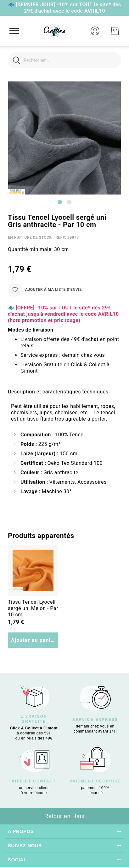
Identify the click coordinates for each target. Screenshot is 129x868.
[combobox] (64, 60)
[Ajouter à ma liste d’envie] (45, 290)
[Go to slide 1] (60, 202)
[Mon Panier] (115, 31)
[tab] (64, 392)
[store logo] (54, 31)
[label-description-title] (64, 392)
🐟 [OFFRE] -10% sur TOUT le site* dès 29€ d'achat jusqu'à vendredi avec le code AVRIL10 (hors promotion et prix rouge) (63, 314)
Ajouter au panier (34, 640)
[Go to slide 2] (69, 202)
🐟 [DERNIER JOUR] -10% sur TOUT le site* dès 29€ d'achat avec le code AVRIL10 (64, 8)
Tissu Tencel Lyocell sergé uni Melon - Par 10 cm (33, 608)
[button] (95, 31)
